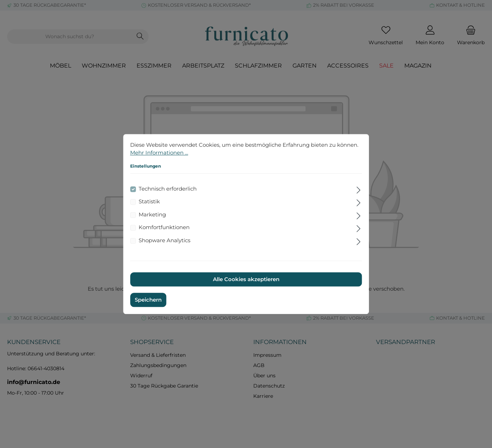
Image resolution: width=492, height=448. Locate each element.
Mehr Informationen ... (159, 153)
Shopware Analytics (164, 240)
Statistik (149, 201)
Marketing (152, 214)
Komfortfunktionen (164, 227)
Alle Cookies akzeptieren (246, 279)
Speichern (148, 300)
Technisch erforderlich (168, 189)
